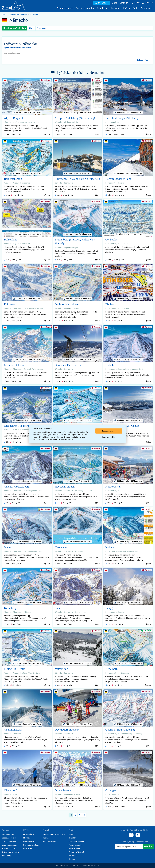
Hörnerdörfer (25, 183)
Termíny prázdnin (49, 841)
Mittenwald (79, 551)
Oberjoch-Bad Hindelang (120, 730)
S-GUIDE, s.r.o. (64, 866)
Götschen (111, 365)
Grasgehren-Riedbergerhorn (20, 426)
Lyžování (46, 838)
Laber (58, 608)
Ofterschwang (63, 790)
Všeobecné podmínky (77, 841)
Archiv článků (28, 834)
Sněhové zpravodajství (11, 852)
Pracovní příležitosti (76, 852)
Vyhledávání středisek (18, 15)
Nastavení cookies (109, 437)
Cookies (72, 859)
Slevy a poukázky (75, 845)
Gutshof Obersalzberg (17, 487)
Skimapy (27, 838)
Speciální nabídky (85, 8)
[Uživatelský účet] (135, 3)
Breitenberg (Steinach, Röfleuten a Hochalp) (75, 241)
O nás (71, 834)
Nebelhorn (111, 669)
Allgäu (31, 28)
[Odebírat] (148, 847)
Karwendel (61, 547)
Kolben (110, 547)
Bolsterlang (11, 239)
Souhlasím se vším (109, 431)
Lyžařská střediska (9, 841)
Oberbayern (43, 28)
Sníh (136, 9)
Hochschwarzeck (65, 487)
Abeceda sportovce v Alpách (54, 834)
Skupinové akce (65, 8)
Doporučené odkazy (31, 845)
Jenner (8, 547)
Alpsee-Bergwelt (14, 118)
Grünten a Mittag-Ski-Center (30, 122)
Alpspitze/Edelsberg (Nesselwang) (75, 118)
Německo (34, 15)
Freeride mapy (29, 841)
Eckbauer (10, 304)
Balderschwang (13, 179)
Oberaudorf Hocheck (67, 730)
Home (4, 15)
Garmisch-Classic (14, 365)
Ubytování (116, 9)
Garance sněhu (74, 849)
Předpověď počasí (9, 849)
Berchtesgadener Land (118, 179)
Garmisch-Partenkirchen (33, 308)
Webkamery (147, 8)
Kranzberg (10, 608)
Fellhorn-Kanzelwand (67, 304)
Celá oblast (112, 239)
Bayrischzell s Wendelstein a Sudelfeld (77, 179)
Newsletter (28, 849)
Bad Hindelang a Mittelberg (122, 118)
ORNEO (96, 866)
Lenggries (111, 608)
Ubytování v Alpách (9, 845)
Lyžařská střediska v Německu (18, 48)
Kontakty (72, 838)
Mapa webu (73, 856)
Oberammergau (131, 551)
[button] (143, 60)
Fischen (110, 304)
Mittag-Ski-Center (15, 669)
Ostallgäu (74, 122)
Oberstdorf (75, 308)
